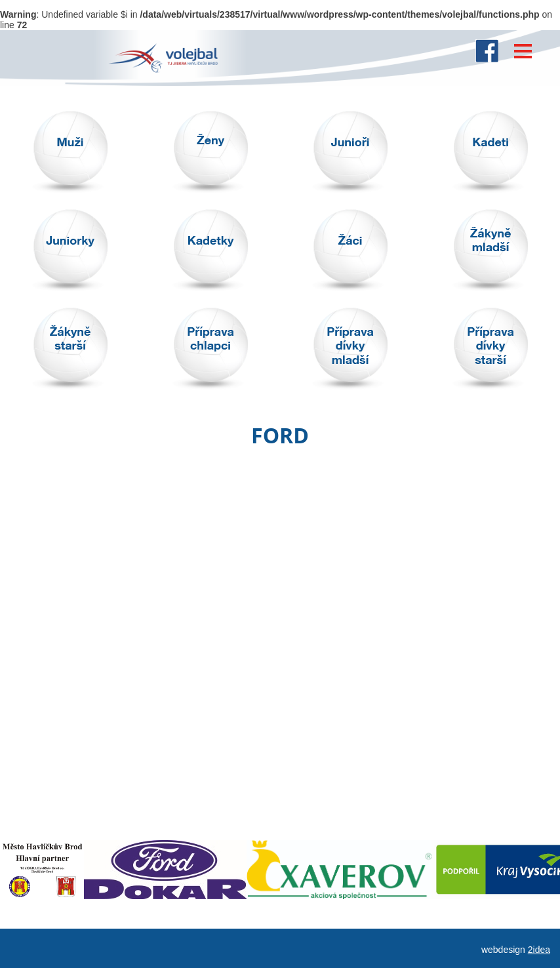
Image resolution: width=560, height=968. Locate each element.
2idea (539, 950)
